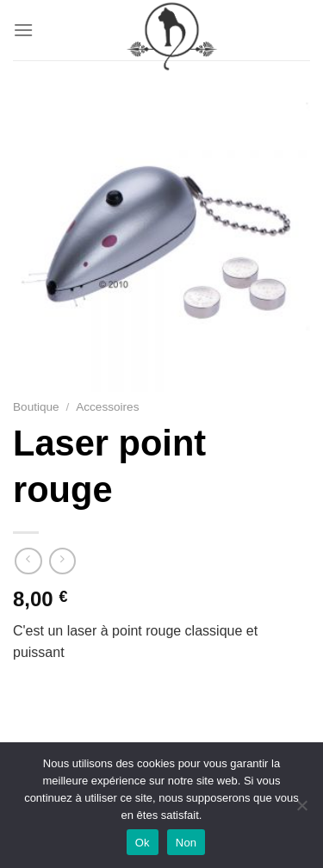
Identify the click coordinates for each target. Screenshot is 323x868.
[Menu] (23, 30)
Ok (143, 843)
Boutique (36, 407)
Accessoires (107, 407)
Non (186, 843)
